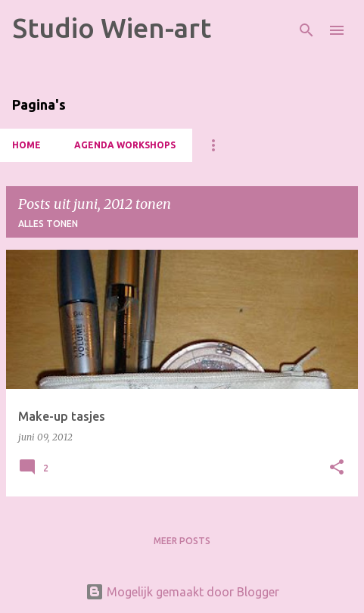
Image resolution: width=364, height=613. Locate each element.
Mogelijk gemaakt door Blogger (182, 592)
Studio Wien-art (112, 28)
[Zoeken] (306, 30)
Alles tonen (48, 224)
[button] (337, 468)
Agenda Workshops (125, 145)
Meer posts (182, 541)
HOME (26, 145)
